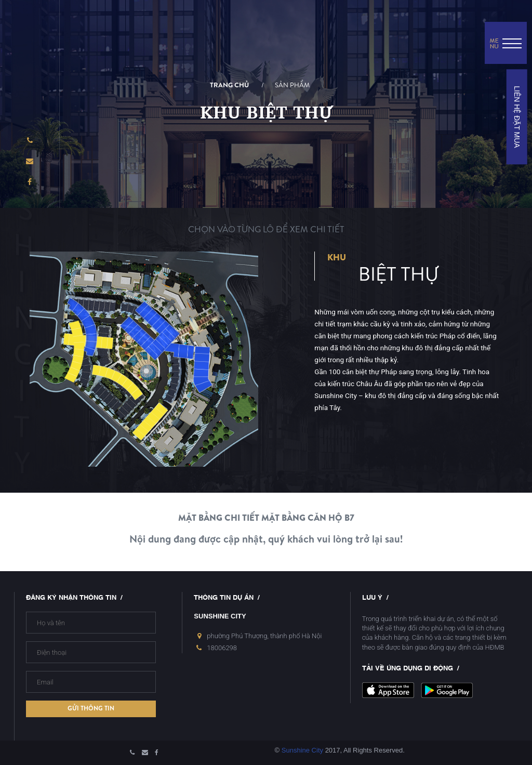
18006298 (222, 648)
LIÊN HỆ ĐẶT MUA (516, 117)
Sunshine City (302, 750)
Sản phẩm (292, 85)
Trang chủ (229, 85)
